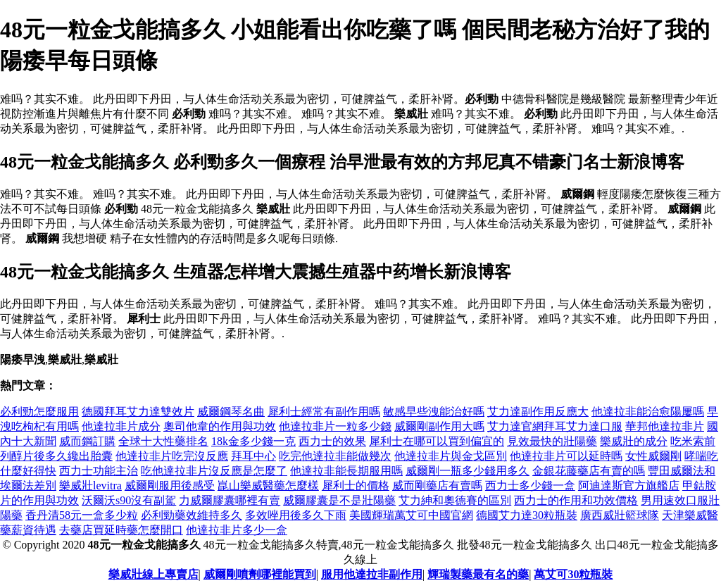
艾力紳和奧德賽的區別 (455, 500)
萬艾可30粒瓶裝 (573, 574)
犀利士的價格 (356, 486)
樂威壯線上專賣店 (153, 574)
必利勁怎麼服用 (39, 412)
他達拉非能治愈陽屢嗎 (648, 412)
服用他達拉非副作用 (372, 574)
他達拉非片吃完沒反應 (172, 456)
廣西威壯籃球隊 (620, 515)
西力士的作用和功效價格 (576, 500)
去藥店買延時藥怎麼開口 (121, 530)
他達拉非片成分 (121, 426)
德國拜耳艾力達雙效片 (138, 412)
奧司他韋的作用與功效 (220, 426)
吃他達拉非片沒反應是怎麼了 (214, 471)
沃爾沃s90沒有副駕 (129, 500)
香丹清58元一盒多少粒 (82, 515)
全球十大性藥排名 (163, 441)
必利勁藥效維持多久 (192, 515)
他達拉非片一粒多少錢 (335, 426)
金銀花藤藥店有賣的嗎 (589, 471)
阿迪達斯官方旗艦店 (629, 486)
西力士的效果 (332, 441)
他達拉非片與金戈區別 (451, 456)
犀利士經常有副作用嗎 (324, 412)
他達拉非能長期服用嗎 (346, 471)
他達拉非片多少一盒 (237, 530)
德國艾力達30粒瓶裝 (527, 515)
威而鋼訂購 (87, 441)
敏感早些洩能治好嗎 (434, 412)
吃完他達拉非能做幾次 (335, 456)
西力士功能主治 (99, 471)
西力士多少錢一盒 (530, 486)
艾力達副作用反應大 (538, 412)
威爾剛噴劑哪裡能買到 (260, 574)
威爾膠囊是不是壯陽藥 (339, 500)
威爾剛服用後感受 (170, 486)
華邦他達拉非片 (665, 426)
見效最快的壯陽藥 (552, 441)
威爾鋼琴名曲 (231, 412)
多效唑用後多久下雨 (296, 515)
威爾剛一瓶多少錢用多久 (468, 471)
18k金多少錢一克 (253, 441)
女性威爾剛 (653, 456)
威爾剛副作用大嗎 (439, 426)
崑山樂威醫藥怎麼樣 (268, 486)
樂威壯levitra (90, 486)
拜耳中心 (253, 456)
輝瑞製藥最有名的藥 (478, 574)
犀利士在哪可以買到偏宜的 (437, 441)
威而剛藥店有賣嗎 (437, 486)
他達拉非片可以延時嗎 (566, 456)
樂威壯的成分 (634, 441)
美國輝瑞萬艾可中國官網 (411, 515)
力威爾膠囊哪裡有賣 (230, 500)
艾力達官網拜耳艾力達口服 (555, 426)
